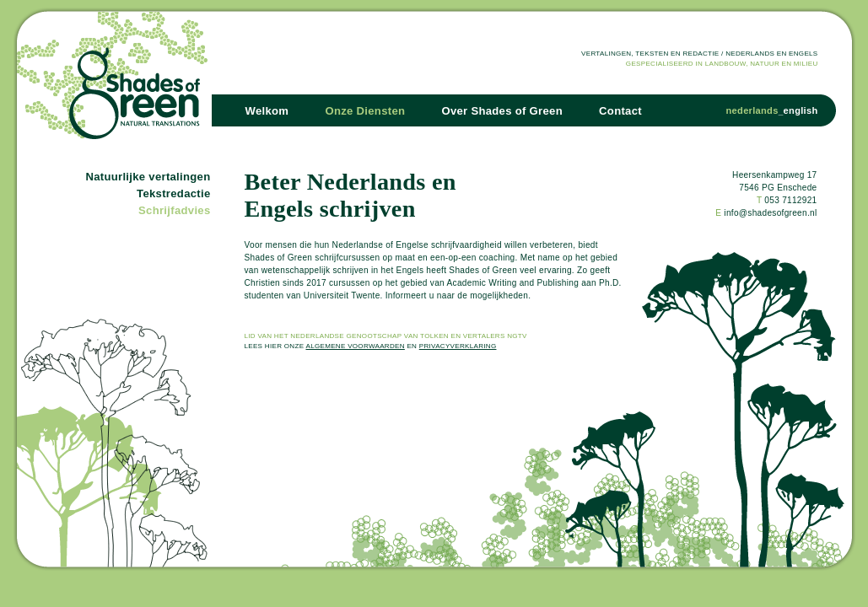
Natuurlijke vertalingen (148, 177)
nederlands (752, 110)
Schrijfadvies (174, 210)
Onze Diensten (365, 111)
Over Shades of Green (502, 111)
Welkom (267, 111)
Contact (620, 111)
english (801, 110)
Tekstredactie (173, 193)
